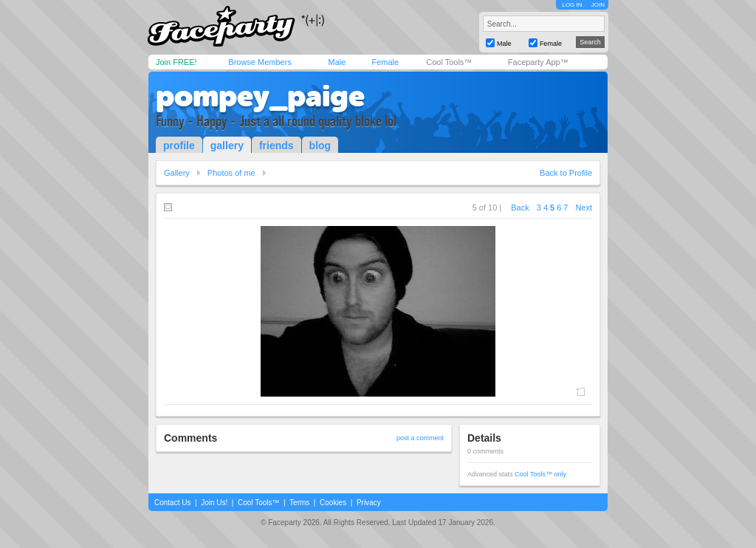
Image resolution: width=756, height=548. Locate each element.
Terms (299, 503)
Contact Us (172, 503)
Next (584, 208)
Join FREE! (176, 62)
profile (179, 145)
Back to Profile (566, 173)
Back (520, 208)
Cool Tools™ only (540, 474)
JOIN (598, 5)
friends (276, 145)
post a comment (420, 438)
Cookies (333, 503)
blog (320, 145)
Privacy (369, 503)
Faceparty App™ (538, 62)
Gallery (177, 173)
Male (337, 62)
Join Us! (214, 503)
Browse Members (260, 62)
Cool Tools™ (449, 62)
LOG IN (572, 5)
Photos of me (231, 173)
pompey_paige (260, 96)
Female (385, 62)
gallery (227, 145)
